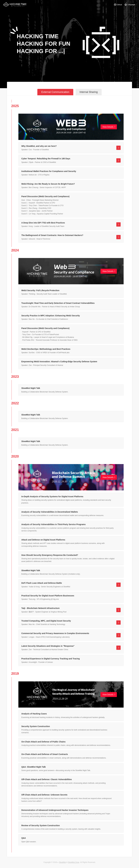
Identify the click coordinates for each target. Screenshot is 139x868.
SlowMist (62, 862)
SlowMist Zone (74, 862)
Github (117, 5)
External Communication (55, 92)
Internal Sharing (89, 92)
